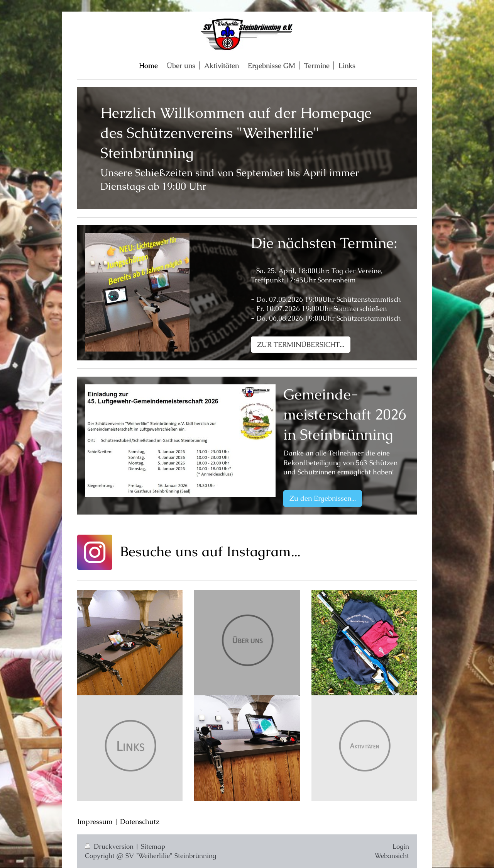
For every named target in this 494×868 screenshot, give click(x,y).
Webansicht (392, 856)
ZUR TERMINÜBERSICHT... (301, 344)
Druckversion (110, 846)
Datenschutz (140, 821)
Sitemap (153, 846)
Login (401, 846)
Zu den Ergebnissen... (323, 498)
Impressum (95, 821)
